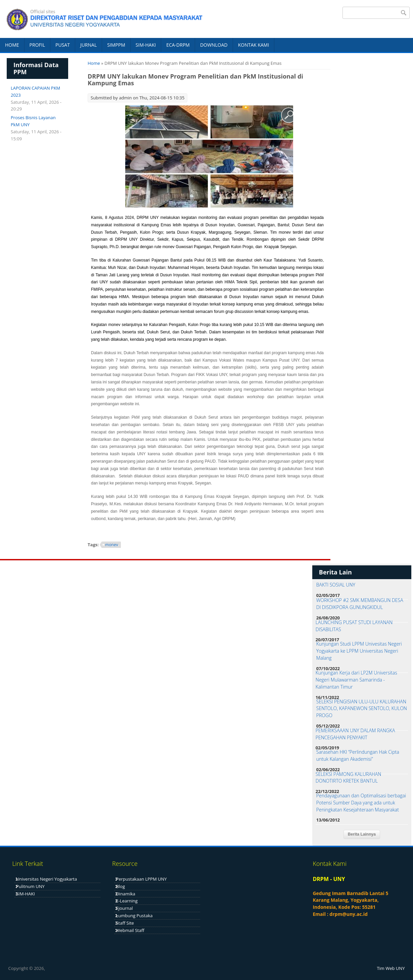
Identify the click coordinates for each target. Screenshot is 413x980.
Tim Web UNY (391, 968)
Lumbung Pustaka (134, 916)
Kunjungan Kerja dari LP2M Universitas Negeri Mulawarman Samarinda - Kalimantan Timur (356, 680)
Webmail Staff (130, 930)
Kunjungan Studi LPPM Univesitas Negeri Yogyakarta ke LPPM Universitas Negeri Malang (359, 651)
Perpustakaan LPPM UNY (141, 879)
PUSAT (63, 45)
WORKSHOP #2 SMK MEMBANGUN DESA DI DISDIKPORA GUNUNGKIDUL (360, 604)
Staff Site (125, 923)
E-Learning (127, 901)
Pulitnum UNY (30, 886)
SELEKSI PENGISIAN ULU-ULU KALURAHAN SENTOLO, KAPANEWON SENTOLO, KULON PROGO (362, 709)
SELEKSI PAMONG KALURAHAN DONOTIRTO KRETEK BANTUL (349, 778)
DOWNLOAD (214, 45)
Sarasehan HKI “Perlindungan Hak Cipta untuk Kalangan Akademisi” (358, 755)
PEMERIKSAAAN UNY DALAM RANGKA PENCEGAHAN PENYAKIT (355, 734)
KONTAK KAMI (254, 45)
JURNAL (88, 45)
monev (111, 545)
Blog (120, 886)
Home (94, 63)
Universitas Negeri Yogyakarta (47, 879)
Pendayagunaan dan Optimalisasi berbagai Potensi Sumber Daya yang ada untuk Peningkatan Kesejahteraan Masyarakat (361, 803)
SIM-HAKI (146, 45)
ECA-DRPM (178, 45)
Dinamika (125, 894)
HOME (12, 45)
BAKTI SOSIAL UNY (336, 585)
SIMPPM (116, 45)
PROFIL (37, 45)
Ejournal (124, 908)
